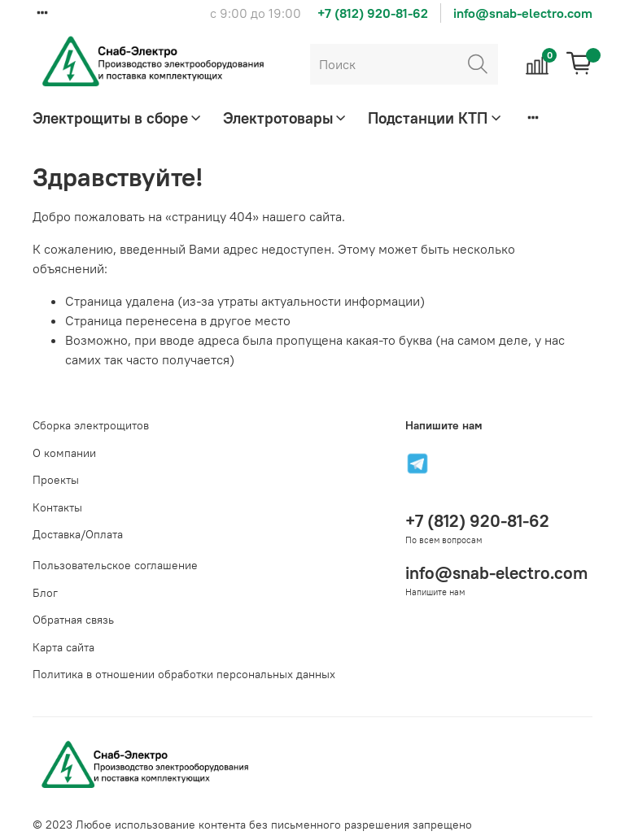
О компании (64, 453)
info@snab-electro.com (523, 13)
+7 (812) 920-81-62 (373, 13)
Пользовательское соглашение (115, 565)
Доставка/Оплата (78, 534)
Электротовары (286, 118)
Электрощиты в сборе (118, 118)
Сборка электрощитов (91, 425)
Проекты (56, 480)
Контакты (57, 507)
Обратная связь (73, 620)
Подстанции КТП (435, 118)
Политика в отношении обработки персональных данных (184, 674)
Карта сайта (63, 647)
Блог (45, 593)
